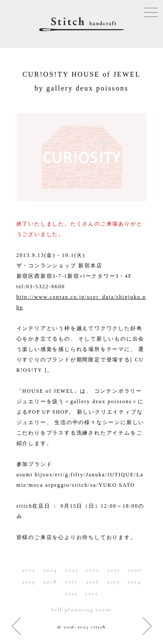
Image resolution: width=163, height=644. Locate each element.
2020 (134, 570)
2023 (71, 570)
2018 (50, 582)
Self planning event (81, 610)
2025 (29, 570)
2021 (113, 570)
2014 (134, 582)
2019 (29, 582)
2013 (71, 593)
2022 (92, 570)
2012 (91, 593)
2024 (50, 570)
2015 (113, 582)
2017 (71, 582)
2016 (92, 582)
